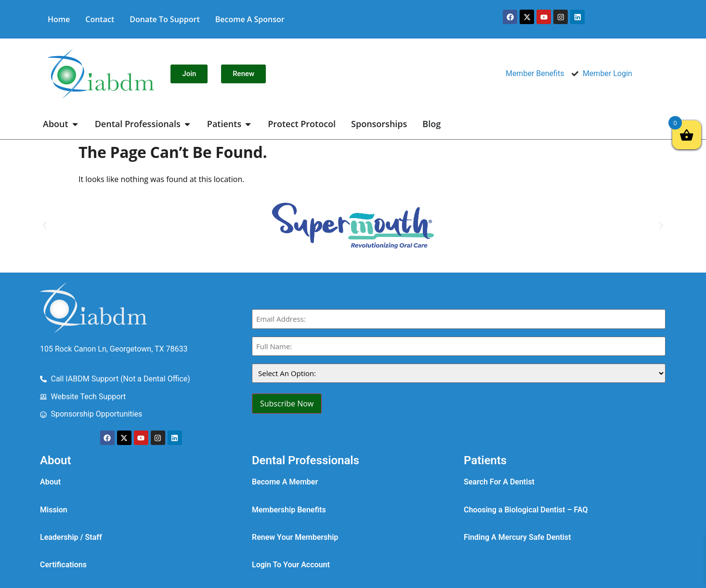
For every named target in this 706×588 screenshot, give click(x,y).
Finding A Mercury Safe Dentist (517, 537)
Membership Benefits (289, 510)
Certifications (63, 565)
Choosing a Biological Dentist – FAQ (526, 510)
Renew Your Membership (295, 537)
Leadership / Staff (71, 537)
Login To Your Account (291, 565)
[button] (45, 225)
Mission (54, 510)
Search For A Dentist (499, 482)
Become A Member (285, 482)
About (50, 482)
